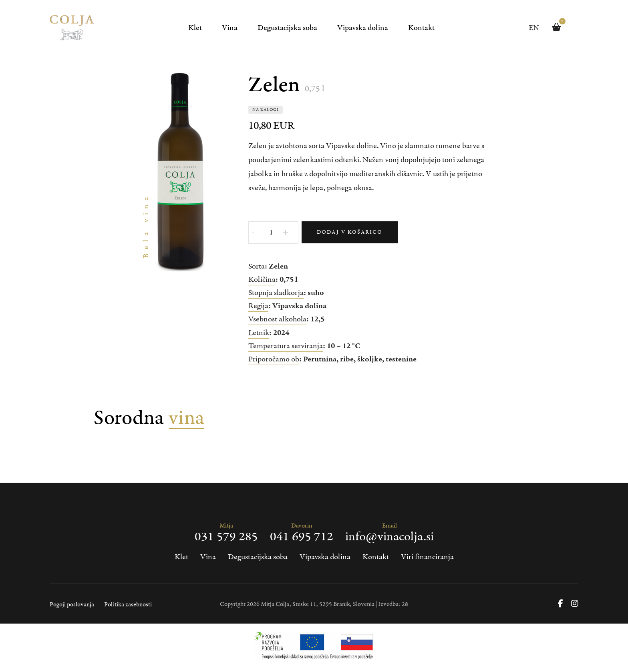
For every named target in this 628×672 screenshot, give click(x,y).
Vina (230, 28)
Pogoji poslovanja (72, 605)
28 (405, 604)
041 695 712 (302, 537)
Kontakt (421, 28)
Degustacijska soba (287, 28)
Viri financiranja (427, 557)
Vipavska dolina (363, 28)
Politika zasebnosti (128, 605)
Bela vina (146, 226)
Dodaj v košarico (350, 232)
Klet (195, 28)
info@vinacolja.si (389, 537)
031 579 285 (226, 537)
